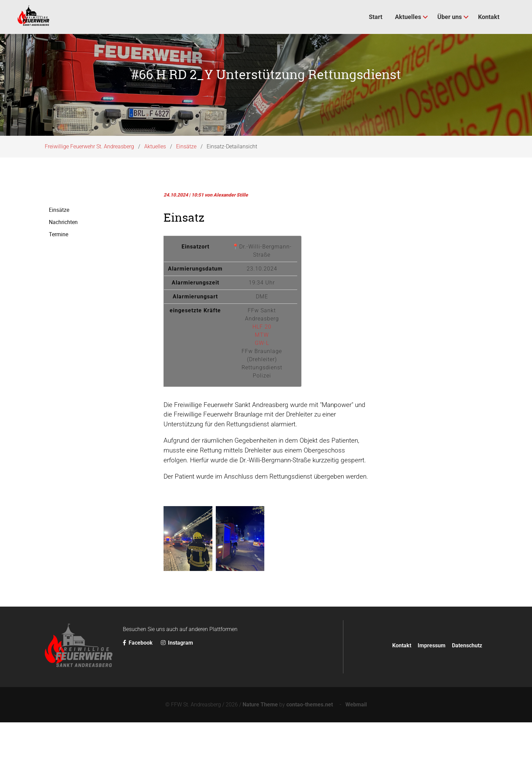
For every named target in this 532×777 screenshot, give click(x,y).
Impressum (432, 700)
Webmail (356, 759)
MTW (262, 389)
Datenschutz (467, 700)
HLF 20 (262, 381)
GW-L (262, 397)
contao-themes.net (311, 759)
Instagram (177, 697)
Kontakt (402, 700)
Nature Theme (260, 759)
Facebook (138, 697)
